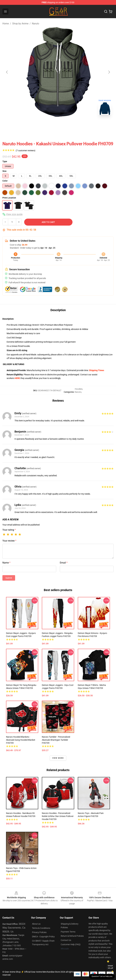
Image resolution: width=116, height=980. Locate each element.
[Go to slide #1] (42, 124)
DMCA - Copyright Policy (43, 937)
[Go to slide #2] (58, 124)
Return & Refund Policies (72, 936)
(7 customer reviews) (26, 150)
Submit (9, 578)
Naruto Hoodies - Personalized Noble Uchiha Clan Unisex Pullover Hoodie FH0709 (58, 816)
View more (58, 758)
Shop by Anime (20, 24)
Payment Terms (68, 932)
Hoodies (79, 389)
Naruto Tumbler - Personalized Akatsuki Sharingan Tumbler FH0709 (56, 740)
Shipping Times (97, 370)
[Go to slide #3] (74, 124)
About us (36, 924)
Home (6, 24)
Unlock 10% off (110, 967)
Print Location (9, 198)
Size (4, 171)
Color (5, 181)
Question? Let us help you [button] (102, 976)
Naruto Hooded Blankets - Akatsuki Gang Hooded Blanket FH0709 (21, 740)
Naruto (35, 24)
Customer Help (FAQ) (71, 944)
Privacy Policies (39, 932)
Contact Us (66, 940)
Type (5, 161)
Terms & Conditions (41, 928)
